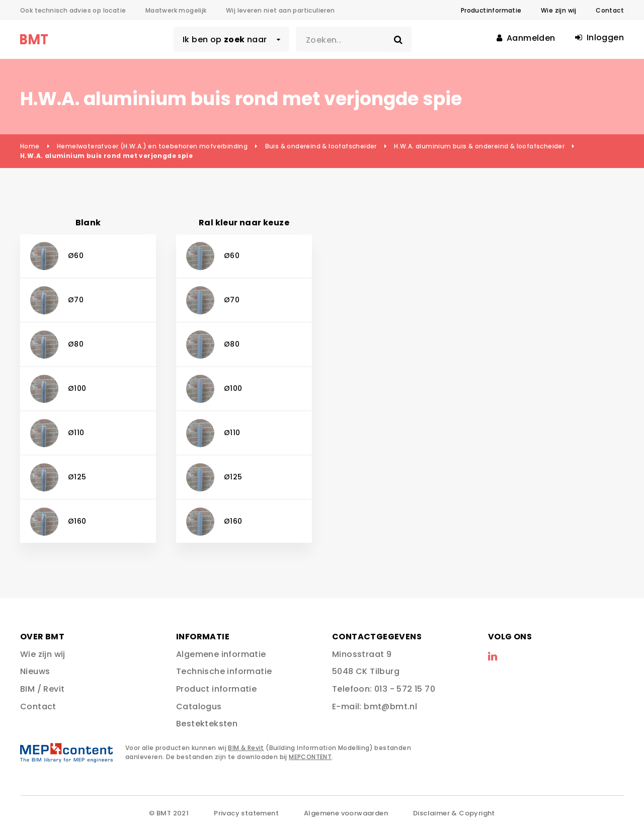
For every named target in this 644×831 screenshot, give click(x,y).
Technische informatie (224, 671)
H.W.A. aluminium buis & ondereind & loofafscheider (479, 146)
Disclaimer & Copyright (454, 813)
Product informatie (216, 689)
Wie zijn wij (559, 10)
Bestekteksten (207, 724)
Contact (610, 10)
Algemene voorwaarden (346, 813)
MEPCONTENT (310, 757)
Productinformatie (491, 10)
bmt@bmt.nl (390, 707)
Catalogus (199, 707)
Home (30, 146)
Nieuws (35, 671)
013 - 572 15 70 (405, 689)
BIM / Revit (42, 689)
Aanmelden (526, 38)
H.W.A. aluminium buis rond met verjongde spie (106, 156)
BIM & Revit (246, 748)
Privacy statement (246, 813)
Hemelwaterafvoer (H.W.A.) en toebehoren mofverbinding (152, 146)
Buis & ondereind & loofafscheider (321, 146)
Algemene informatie (221, 654)
